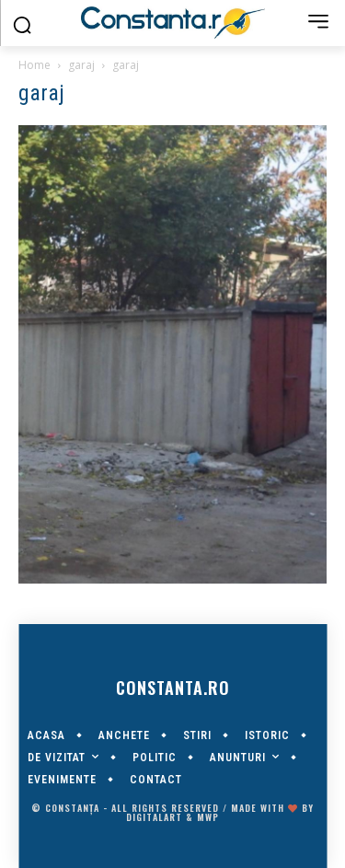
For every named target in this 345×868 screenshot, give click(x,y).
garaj (81, 65)
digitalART (154, 817)
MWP (208, 817)
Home (34, 65)
